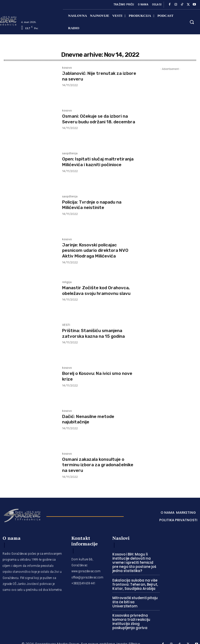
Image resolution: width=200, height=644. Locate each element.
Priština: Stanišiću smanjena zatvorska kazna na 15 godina (96, 333)
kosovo (67, 68)
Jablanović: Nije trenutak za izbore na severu (94, 76)
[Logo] (22, 515)
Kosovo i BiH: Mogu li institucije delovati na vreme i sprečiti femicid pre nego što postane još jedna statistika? (136, 562)
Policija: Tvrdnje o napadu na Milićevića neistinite (94, 205)
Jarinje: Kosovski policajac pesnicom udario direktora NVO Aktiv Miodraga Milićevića (97, 250)
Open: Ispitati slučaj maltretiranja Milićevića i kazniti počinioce (99, 164)
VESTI (66, 325)
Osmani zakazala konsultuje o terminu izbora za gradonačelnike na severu (96, 465)
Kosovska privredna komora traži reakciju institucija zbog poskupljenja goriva (130, 616)
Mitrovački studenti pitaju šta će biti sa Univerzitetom (135, 599)
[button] (192, 22)
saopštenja (70, 154)
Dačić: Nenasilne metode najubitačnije (90, 419)
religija (67, 282)
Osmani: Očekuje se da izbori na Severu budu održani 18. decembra (98, 122)
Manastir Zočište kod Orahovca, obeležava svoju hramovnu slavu (99, 291)
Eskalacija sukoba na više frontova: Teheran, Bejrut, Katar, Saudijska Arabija (134, 584)
